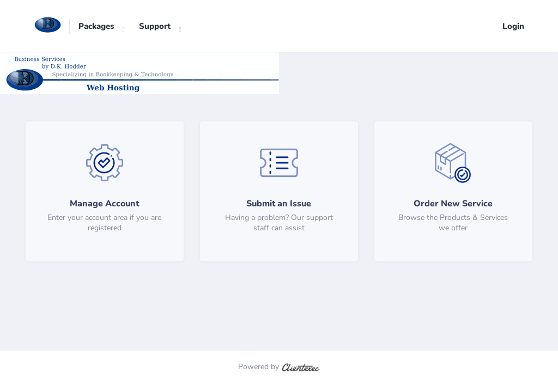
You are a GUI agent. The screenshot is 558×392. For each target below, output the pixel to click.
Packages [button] (96, 26)
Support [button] (155, 26)
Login (513, 26)
